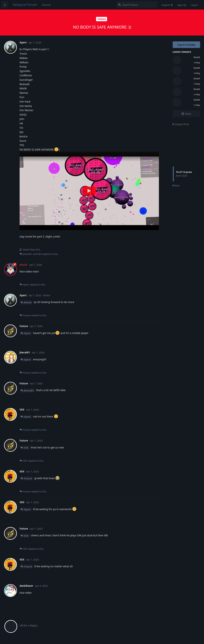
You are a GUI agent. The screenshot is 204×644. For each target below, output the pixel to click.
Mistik (28, 302)
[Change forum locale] (167, 5)
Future (28, 478)
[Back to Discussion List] (5, 5)
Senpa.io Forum (25, 5)
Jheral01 (29, 390)
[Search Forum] (137, 5)
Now (176, 185)
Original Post (181, 124)
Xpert (27, 333)
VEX (26, 448)
